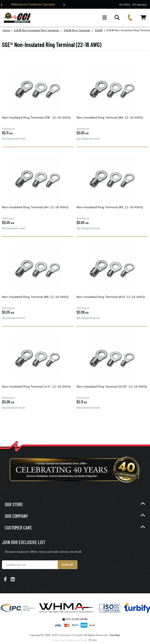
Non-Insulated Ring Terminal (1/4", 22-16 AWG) (36, 386)
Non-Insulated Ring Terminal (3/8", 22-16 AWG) (36, 117)
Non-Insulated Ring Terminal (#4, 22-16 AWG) (35, 207)
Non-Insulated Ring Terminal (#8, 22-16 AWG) (110, 207)
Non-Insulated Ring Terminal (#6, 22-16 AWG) (110, 117)
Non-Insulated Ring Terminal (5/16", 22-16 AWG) (112, 386)
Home (6, 30)
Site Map (115, 635)
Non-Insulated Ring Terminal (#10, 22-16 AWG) (111, 297)
